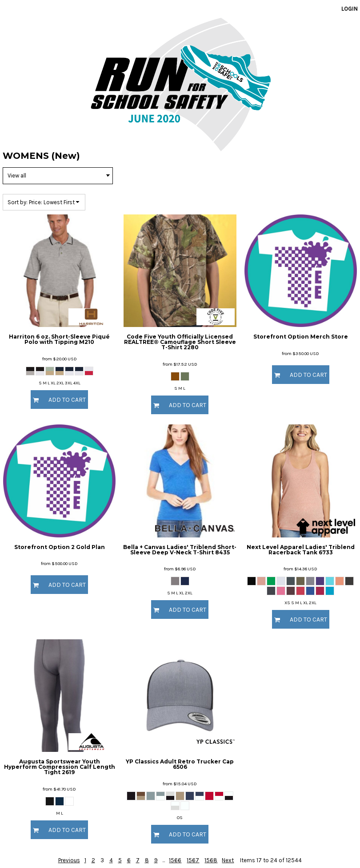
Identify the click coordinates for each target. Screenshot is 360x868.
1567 (193, 860)
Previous (69, 860)
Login (350, 9)
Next (228, 860)
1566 (175, 860)
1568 (211, 860)
